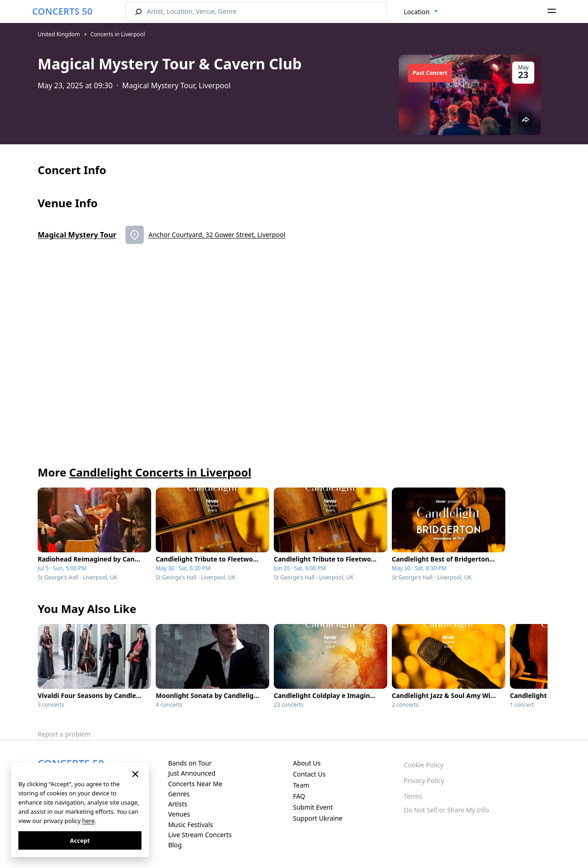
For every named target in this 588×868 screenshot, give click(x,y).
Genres (179, 794)
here (88, 821)
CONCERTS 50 (62, 11)
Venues (179, 814)
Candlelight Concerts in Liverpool (160, 472)
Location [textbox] (417, 12)
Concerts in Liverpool (118, 34)
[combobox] (421, 12)
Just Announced (192, 773)
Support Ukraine (318, 818)
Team (301, 785)
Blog (175, 845)
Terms (413, 796)
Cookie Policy (424, 765)
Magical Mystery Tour (77, 235)
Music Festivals (191, 825)
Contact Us (309, 774)
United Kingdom (59, 34)
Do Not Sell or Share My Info (447, 810)
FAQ (299, 796)
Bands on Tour (190, 763)
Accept (80, 840)
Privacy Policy (424, 780)
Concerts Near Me (195, 784)
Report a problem (64, 734)
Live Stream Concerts (200, 835)
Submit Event (313, 807)
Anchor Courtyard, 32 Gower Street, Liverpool (217, 235)
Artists (178, 804)
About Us (307, 763)
